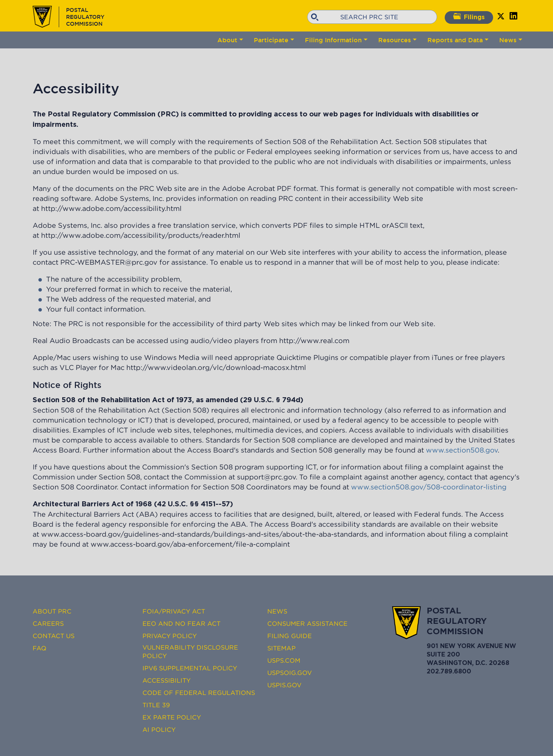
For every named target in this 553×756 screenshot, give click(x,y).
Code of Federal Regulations (199, 693)
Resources (395, 40)
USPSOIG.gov (290, 673)
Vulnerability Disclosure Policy (190, 652)
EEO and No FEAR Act (181, 623)
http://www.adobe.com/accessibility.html (111, 209)
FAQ (40, 648)
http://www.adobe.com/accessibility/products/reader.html (141, 235)
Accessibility (166, 680)
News (508, 40)
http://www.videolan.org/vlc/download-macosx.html (216, 368)
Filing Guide (290, 636)
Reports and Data (455, 40)
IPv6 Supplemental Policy (190, 668)
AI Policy (159, 729)
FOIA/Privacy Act (174, 611)
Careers (48, 623)
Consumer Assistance (307, 623)
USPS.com (284, 660)
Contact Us (54, 636)
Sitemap (281, 648)
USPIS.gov (284, 685)
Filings (469, 17)
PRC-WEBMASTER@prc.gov (109, 262)
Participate (271, 40)
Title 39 (156, 705)
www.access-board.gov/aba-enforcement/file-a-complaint (190, 544)
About (227, 40)
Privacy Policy (170, 636)
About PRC (52, 611)
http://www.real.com (314, 341)
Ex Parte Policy (172, 717)
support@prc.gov (266, 477)
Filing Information (333, 40)
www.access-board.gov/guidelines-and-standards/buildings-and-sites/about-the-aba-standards (204, 534)
